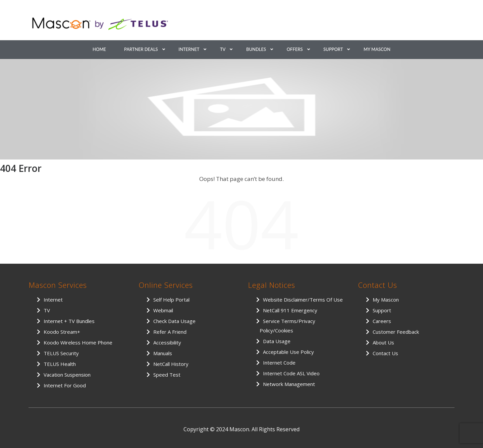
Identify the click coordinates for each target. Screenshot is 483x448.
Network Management (289, 384)
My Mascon (377, 49)
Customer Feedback (396, 332)
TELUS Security (61, 353)
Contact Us (385, 353)
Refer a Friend (170, 332)
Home (99, 49)
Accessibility (167, 342)
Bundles (256, 49)
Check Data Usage (174, 321)
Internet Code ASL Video (291, 373)
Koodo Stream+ (62, 332)
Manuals (163, 353)
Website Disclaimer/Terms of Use (303, 300)
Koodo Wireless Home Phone (78, 342)
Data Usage (277, 341)
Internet (189, 49)
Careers (382, 321)
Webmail (163, 310)
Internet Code (279, 363)
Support (333, 49)
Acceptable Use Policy (288, 352)
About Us (383, 342)
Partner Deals (141, 49)
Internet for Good (65, 385)
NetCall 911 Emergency (290, 310)
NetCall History (171, 364)
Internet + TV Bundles (69, 321)
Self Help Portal (171, 300)
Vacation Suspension (67, 375)
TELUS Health (60, 364)
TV (223, 49)
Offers (295, 49)
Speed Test (167, 375)
